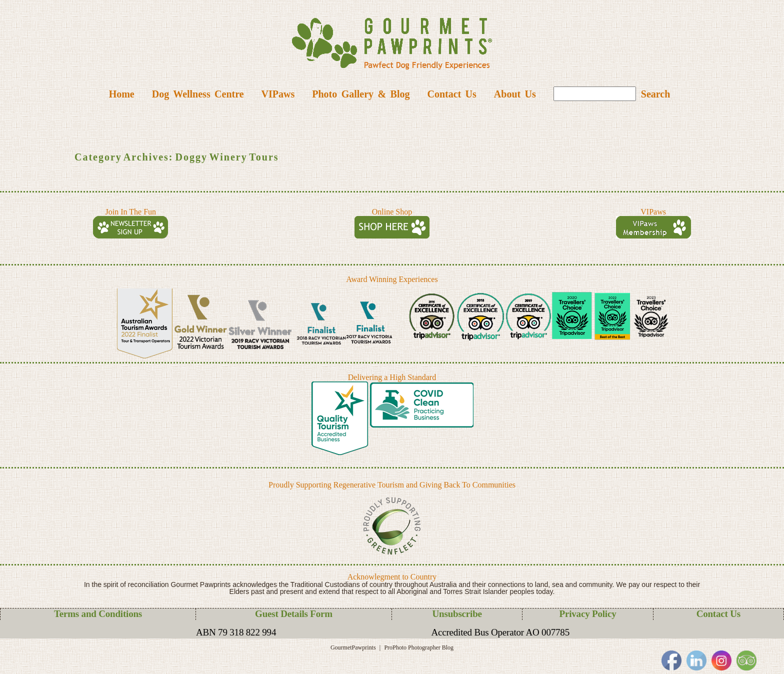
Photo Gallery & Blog (361, 94)
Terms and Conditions (98, 614)
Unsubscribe (457, 614)
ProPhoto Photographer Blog (419, 647)
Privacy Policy (588, 614)
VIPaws (278, 94)
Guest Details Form (294, 614)
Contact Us (451, 94)
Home (122, 94)
